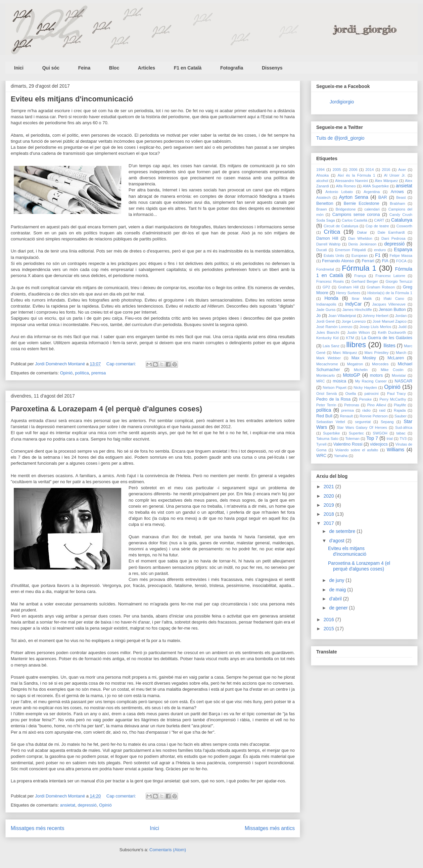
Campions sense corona (356, 215)
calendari (372, 209)
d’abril (336, 599)
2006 (353, 170)
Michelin (361, 370)
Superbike (331, 433)
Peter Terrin (326, 405)
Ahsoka (322, 175)
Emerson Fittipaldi (350, 250)
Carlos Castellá (355, 220)
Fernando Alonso (338, 261)
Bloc (114, 68)
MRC (320, 381)
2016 (386, 170)
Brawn (322, 209)
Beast (401, 197)
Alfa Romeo (346, 186)
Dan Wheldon (360, 238)
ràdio (366, 410)
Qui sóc (51, 68)
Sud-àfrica (404, 427)
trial (390, 439)
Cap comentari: (122, 364)
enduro (380, 250)
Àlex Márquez (387, 181)
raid (382, 410)
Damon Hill (327, 238)
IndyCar (353, 304)
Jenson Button (392, 310)
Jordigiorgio (342, 102)
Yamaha (341, 456)
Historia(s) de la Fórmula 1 (390, 293)
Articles (147, 68)
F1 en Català (188, 68)
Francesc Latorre (390, 276)
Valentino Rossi (348, 444)
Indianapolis (326, 304)
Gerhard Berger (365, 281)
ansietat (68, 805)
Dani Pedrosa (393, 238)
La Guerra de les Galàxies (387, 338)
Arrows (397, 192)
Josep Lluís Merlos (375, 327)
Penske (365, 399)
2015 (330, 629)
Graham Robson (381, 287)
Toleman (352, 439)
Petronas (352, 405)
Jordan (401, 316)
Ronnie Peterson (374, 416)
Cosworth (404, 226)
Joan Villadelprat (342, 316)
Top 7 (372, 438)
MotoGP (351, 375)
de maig (338, 590)
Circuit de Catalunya (341, 226)
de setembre (343, 531)
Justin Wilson (359, 332)
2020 (330, 496)
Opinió (66, 373)
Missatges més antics (270, 828)
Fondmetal (325, 269)
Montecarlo (325, 375)
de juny (337, 580)
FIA (385, 261)
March (401, 353)
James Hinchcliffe (357, 310)
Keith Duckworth (392, 332)
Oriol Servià (326, 394)
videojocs (379, 444)
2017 (330, 523)
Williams (395, 450)
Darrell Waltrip (328, 244)
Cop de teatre (377, 226)
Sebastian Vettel (331, 422)
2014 (370, 170)
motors (377, 375)
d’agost (337, 541)
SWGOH (380, 433)
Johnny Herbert (375, 316)
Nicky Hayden (365, 387)
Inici (19, 68)
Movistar (399, 375)
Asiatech (323, 197)
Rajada (400, 410)
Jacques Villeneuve (389, 304)
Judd (402, 327)
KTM (350, 338)
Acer (402, 170)
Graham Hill (348, 287)
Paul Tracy (396, 394)
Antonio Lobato (339, 192)
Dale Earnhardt (391, 232)
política (82, 373)
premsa (99, 373)
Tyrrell (321, 444)
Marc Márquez (345, 353)
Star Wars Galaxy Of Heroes (362, 427)
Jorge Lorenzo (354, 321)
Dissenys (272, 68)
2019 (330, 505)
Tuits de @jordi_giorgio (340, 138)
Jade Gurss (326, 310)
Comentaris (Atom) (168, 850)
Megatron (355, 364)
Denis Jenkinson (362, 244)
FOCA (401, 261)
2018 (330, 514)
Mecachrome (327, 364)
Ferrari (368, 261)
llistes (390, 346)
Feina (84, 68)
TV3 (403, 439)
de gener (339, 608)
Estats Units (334, 256)
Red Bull (324, 416)
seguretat (363, 422)
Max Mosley (364, 358)
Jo (318, 316)
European (360, 256)
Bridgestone (346, 209)
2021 (330, 487)
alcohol (322, 181)
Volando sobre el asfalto (357, 450)
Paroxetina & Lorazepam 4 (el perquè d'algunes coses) (106, 409)
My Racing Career (371, 381)
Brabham (397, 203)
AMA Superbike (376, 186)
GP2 (326, 287)
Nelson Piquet (335, 387)
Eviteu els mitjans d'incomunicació (72, 99)
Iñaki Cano (394, 299)
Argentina (372, 192)
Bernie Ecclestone (362, 203)
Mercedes (380, 364)
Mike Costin (392, 370)
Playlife (400, 405)
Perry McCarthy (393, 399)
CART (379, 220)
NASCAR (404, 381)
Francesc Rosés (330, 281)
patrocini (371, 394)
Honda (331, 298)
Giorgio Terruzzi (399, 281)
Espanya (403, 249)
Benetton (325, 203)
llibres (356, 345)
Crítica (332, 232)
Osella (350, 394)
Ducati (322, 250)
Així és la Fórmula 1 (357, 175)
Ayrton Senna (354, 197)
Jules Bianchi (328, 332)
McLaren (396, 358)
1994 (320, 170)
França (360, 276)
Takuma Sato (327, 439)
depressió (87, 805)
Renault (346, 416)
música (339, 381)
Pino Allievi (377, 405)
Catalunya (402, 220)
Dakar (362, 232)
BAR (383, 197)
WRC (321, 456)
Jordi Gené (325, 321)
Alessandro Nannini (351, 181)
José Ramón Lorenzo (334, 327)
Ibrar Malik (362, 299)
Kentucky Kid (327, 338)
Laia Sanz (331, 346)
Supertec (356, 433)
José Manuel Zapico (390, 321)
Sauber (401, 416)
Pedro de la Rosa (333, 399)
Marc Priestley (377, 353)
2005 (337, 170)
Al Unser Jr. (395, 175)
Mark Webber (328, 358)
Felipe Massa (401, 256)
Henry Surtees (348, 293)
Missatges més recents (37, 828)
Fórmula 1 (359, 268)
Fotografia (232, 68)
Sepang (387, 422)
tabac (401, 433)
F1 (378, 255)
